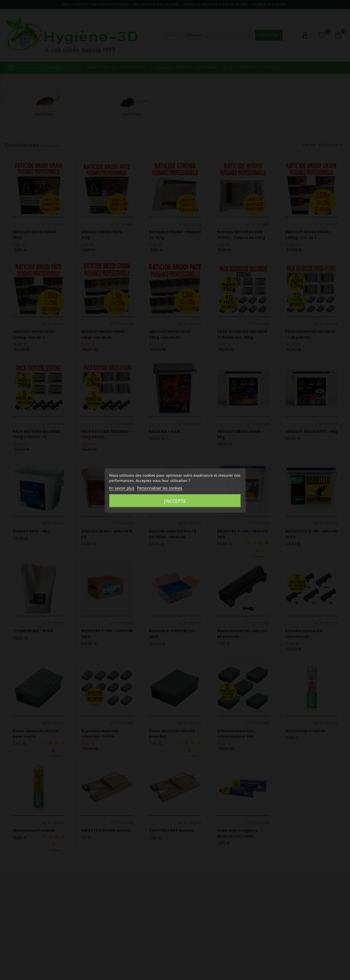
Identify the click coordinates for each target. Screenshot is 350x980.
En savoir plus (122, 488)
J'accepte (175, 501)
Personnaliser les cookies (160, 488)
